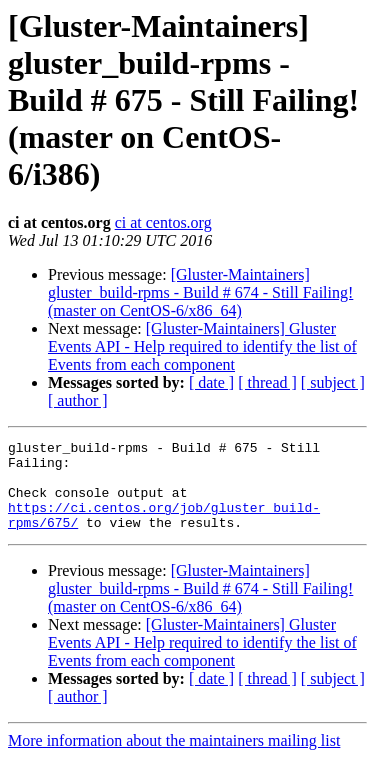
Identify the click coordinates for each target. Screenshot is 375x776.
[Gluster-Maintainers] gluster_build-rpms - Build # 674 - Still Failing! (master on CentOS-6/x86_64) (200, 292)
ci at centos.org (163, 222)
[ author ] (78, 400)
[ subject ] (333, 382)
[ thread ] (267, 382)
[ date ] (211, 382)
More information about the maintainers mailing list (174, 758)
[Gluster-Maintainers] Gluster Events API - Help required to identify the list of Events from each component (202, 346)
